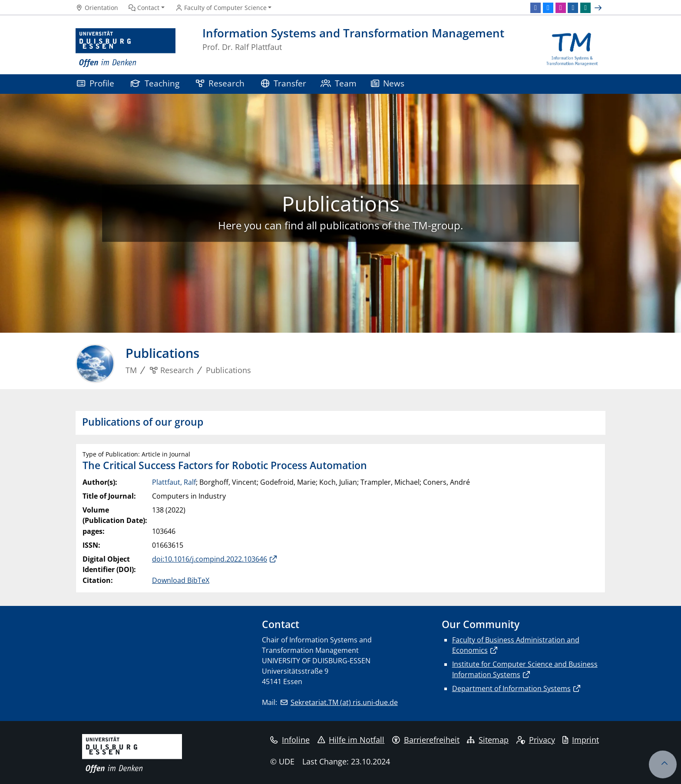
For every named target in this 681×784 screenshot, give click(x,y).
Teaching (155, 83)
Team (339, 83)
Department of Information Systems (511, 688)
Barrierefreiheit (426, 740)
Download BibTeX (181, 580)
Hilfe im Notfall (351, 740)
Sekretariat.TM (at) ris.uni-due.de (344, 702)
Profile (96, 83)
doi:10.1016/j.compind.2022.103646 (210, 559)
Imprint (581, 740)
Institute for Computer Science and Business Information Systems (525, 669)
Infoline (290, 740)
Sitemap (488, 740)
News (388, 83)
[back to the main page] (572, 48)
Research (220, 83)
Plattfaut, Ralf (174, 482)
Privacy (536, 740)
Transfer (284, 83)
